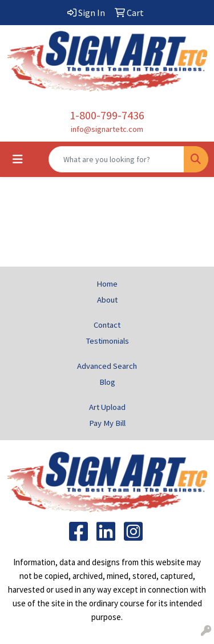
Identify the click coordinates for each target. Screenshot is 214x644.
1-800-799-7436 (107, 115)
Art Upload (107, 407)
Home (107, 284)
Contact (107, 325)
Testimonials (107, 341)
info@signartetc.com (107, 129)
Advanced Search (107, 366)
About (107, 300)
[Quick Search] (116, 159)
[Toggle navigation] (18, 159)
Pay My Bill (107, 423)
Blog (107, 382)
